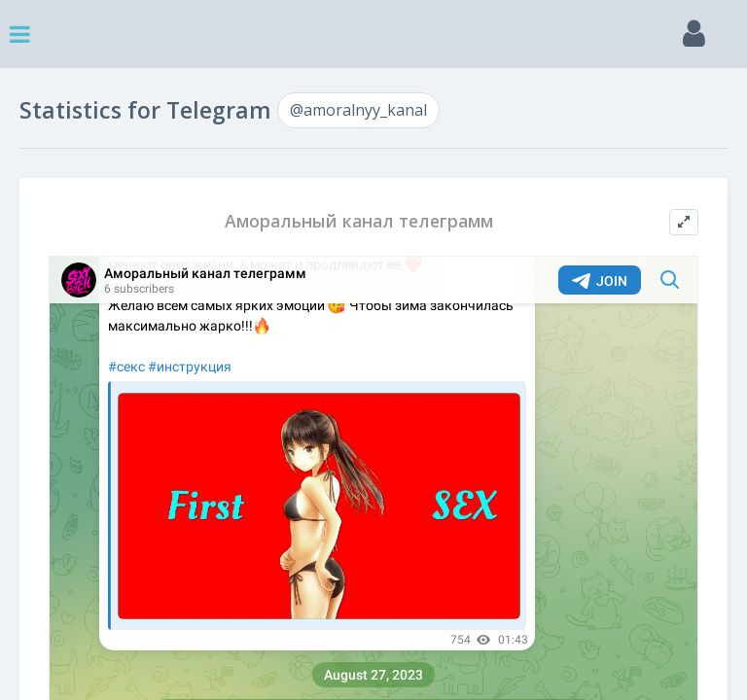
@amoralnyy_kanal (358, 110)
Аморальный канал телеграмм (359, 221)
